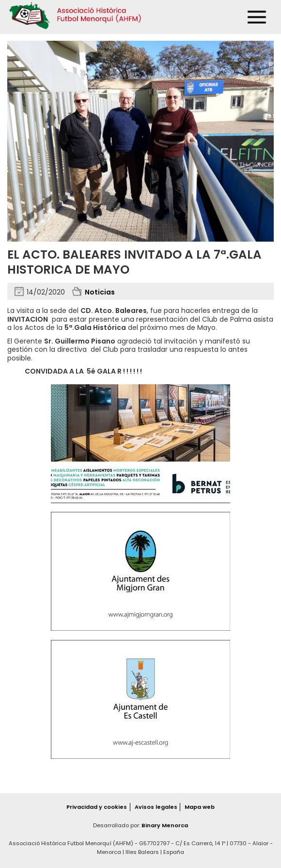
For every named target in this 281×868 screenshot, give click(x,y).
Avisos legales (156, 807)
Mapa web (200, 807)
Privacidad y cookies (97, 807)
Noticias (100, 292)
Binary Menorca (165, 825)
